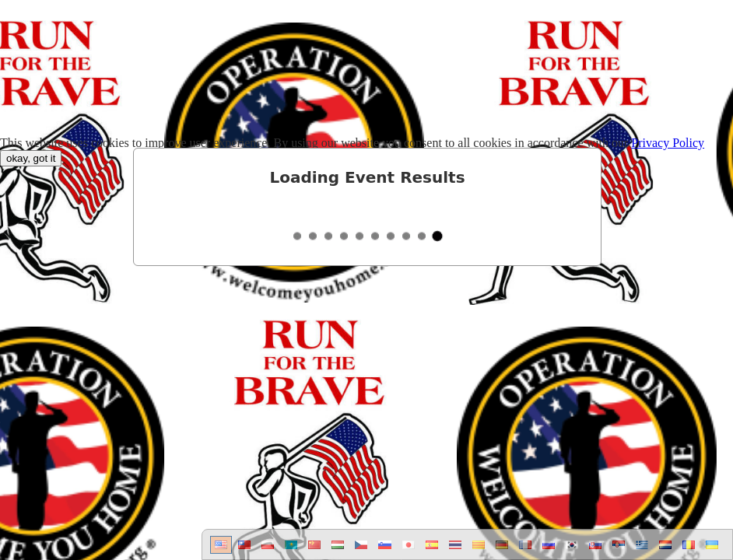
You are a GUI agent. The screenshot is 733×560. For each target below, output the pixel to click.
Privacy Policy (668, 143)
